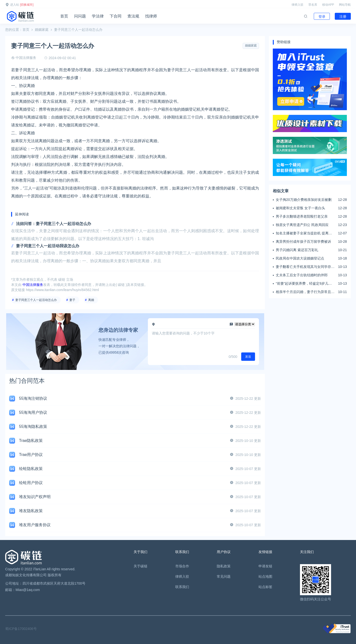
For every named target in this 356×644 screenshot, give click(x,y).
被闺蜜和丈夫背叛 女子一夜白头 (300, 208)
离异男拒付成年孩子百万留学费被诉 (303, 242)
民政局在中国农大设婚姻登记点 (300, 258)
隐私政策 (224, 566)
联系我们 (182, 587)
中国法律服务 (26, 58)
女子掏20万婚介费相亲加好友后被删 (304, 200)
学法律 (98, 16)
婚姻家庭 (42, 30)
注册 (343, 17)
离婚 (91, 300)
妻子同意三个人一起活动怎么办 (36, 300)
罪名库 (313, 5)
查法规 (133, 16)
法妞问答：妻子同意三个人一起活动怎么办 (54, 224)
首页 (64, 16)
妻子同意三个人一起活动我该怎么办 (48, 246)
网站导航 (345, 5)
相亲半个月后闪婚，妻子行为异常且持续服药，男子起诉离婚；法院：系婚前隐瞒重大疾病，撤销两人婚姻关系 (305, 292)
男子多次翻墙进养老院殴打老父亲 (302, 216)
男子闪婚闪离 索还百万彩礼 (297, 250)
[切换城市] (27, 5)
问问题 (80, 16)
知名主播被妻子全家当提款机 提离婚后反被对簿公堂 (304, 233)
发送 (248, 357)
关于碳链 (140, 566)
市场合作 (182, 566)
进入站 (15, 5)
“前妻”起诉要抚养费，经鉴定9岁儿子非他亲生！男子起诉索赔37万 (304, 284)
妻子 (72, 300)
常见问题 (224, 576)
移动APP (328, 5)
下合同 (116, 16)
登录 (322, 17)
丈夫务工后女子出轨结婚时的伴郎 (302, 275)
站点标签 (265, 587)
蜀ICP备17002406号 (21, 629)
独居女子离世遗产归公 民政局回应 (302, 225)
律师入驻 (297, 5)
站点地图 (265, 576)
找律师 (151, 16)
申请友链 (265, 566)
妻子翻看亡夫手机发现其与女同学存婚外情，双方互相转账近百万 (305, 267)
